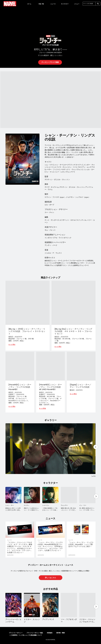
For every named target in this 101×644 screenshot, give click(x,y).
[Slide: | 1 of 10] (50, 452)
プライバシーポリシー (16, 633)
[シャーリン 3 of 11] (50, 495)
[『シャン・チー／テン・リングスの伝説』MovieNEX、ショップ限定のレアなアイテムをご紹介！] (81, 545)
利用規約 (50, 633)
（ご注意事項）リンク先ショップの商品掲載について (25, 635)
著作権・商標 (60, 633)
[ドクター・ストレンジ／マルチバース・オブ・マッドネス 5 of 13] (87, 605)
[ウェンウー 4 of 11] (69, 495)
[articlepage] (20, 530)
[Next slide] (93, 452)
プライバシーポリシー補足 (35, 633)
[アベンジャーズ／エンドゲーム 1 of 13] (13, 605)
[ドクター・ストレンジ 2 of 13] (32, 605)
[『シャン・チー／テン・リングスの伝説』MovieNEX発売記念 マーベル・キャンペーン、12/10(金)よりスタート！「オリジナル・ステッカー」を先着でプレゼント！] (50, 547)
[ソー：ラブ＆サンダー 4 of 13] (69, 605)
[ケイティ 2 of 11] (32, 495)
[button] (50, 62)
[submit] (98, 4)
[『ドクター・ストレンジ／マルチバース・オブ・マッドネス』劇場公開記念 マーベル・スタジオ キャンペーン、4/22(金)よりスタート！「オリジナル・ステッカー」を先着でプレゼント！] (20, 548)
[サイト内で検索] (89, 4)
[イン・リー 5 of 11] (87, 495)
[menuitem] (29, 4)
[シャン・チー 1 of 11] (13, 495)
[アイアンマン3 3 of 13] (50, 605)
